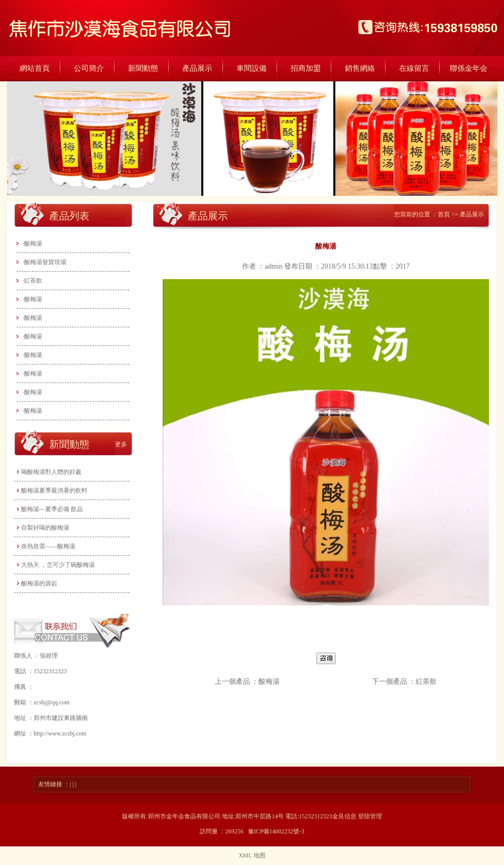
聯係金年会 (469, 68)
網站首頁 (35, 68)
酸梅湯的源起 (39, 583)
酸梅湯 (269, 682)
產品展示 (197, 68)
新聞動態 (143, 68)
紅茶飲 (426, 682)
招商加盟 (306, 68)
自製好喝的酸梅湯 (45, 528)
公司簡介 (89, 68)
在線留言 (414, 68)
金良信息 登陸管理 (357, 816)
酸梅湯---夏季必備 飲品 (52, 509)
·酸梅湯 (32, 243)
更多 (121, 444)
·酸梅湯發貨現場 (44, 262)
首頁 (444, 214)
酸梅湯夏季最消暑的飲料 (54, 490)
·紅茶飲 (32, 281)
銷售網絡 (360, 68)
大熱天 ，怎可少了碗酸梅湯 (58, 565)
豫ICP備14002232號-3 (276, 831)
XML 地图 (252, 855)
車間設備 (251, 68)
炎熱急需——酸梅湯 (48, 546)
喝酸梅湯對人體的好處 (51, 472)
